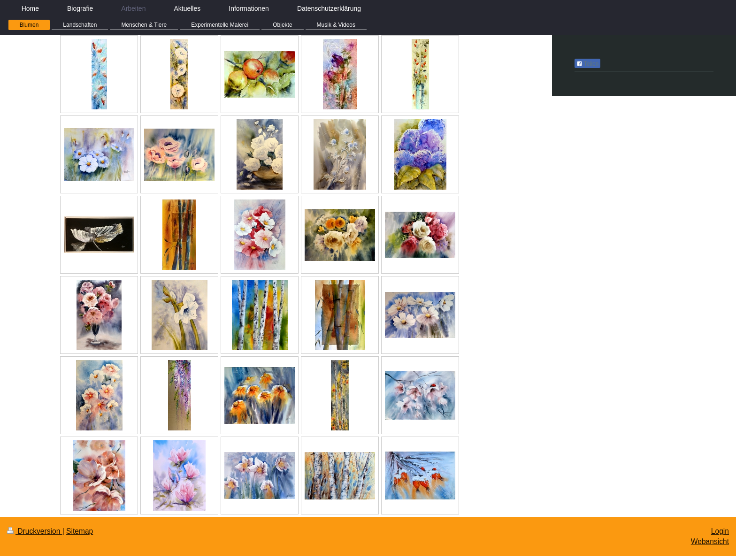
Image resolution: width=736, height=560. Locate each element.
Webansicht (710, 541)
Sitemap (80, 531)
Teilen (587, 64)
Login (720, 531)
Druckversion (35, 531)
